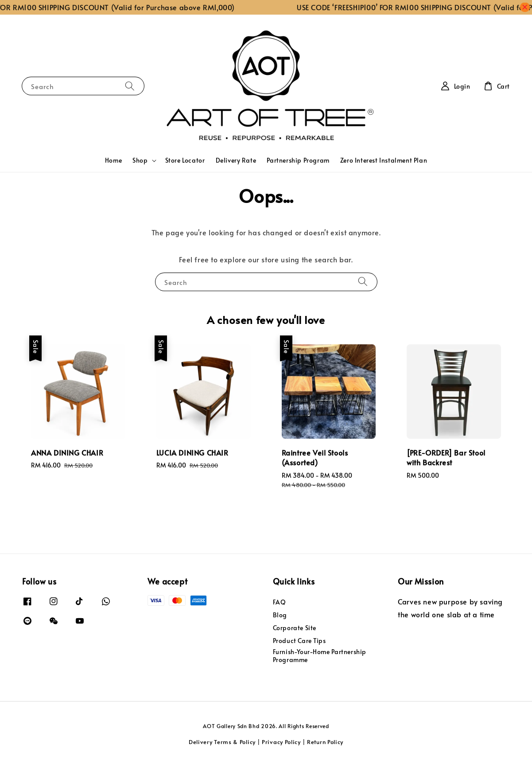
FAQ (280, 602)
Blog (280, 615)
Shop (140, 160)
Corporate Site (295, 628)
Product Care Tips (299, 641)
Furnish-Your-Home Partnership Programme (320, 656)
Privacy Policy (281, 742)
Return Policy (325, 742)
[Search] (130, 86)
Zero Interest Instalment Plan (384, 160)
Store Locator (185, 160)
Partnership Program (298, 160)
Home (113, 160)
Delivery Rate (236, 160)
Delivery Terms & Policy (222, 742)
